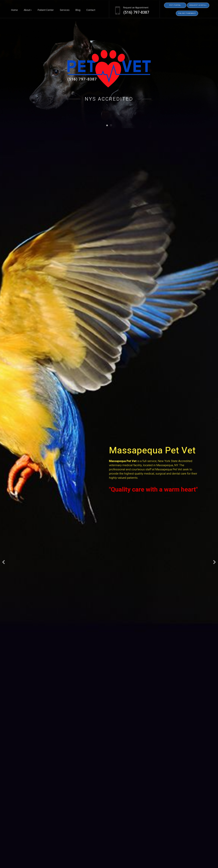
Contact (91, 10)
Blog (78, 10)
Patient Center (46, 10)
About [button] (28, 10)
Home (14, 10)
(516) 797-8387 (136, 12)
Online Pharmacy (187, 13)
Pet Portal (175, 5)
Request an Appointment (136, 8)
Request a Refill (198, 5)
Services (65, 10)
